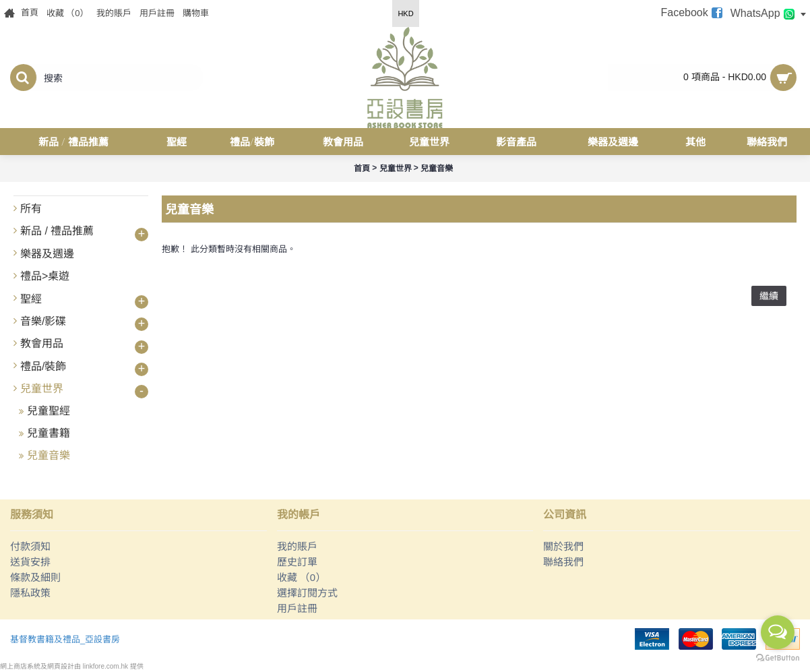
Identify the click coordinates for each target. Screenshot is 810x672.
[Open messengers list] (778, 632)
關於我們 (563, 546)
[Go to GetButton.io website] (778, 658)
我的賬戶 (297, 546)
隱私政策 (30, 593)
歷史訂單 (297, 562)
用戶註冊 (297, 608)
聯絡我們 (563, 562)
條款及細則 (35, 577)
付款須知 (30, 546)
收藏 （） (302, 577)
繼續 (769, 296)
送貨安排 (30, 562)
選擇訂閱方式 (307, 593)
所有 (31, 209)
